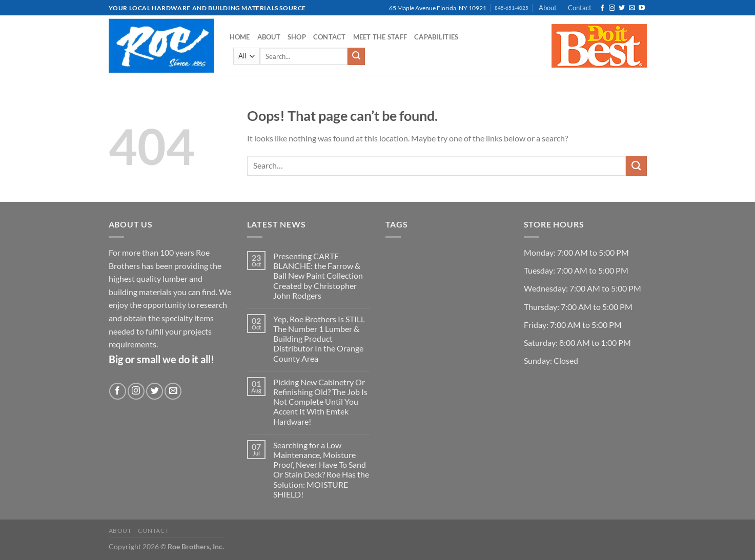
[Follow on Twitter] (622, 8)
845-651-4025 (512, 8)
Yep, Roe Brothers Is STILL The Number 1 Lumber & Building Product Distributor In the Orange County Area (319, 339)
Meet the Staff (380, 37)
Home (240, 37)
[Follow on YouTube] (642, 8)
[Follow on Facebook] (602, 8)
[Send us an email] (632, 8)
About (548, 8)
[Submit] (356, 56)
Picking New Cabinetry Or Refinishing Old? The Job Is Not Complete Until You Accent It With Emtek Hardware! (320, 402)
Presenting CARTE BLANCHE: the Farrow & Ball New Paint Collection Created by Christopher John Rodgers (318, 276)
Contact (580, 8)
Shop (297, 37)
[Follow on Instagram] (612, 8)
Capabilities (436, 37)
